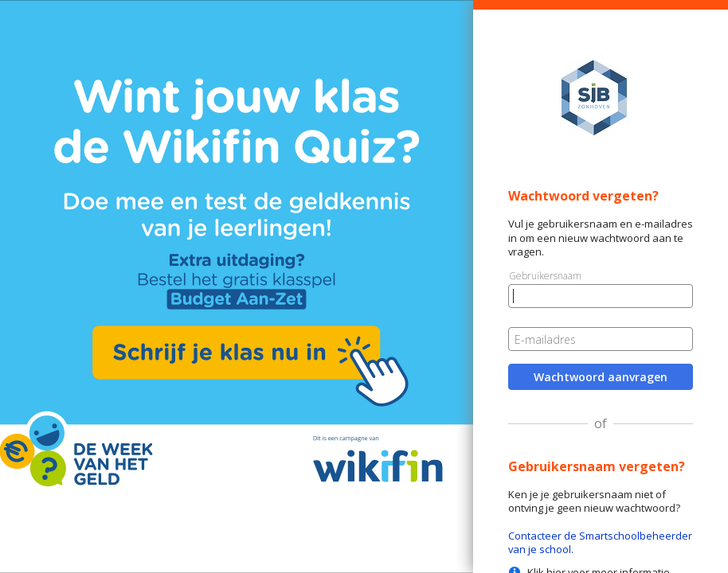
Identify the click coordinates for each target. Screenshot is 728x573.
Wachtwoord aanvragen (601, 377)
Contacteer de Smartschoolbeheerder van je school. (600, 542)
